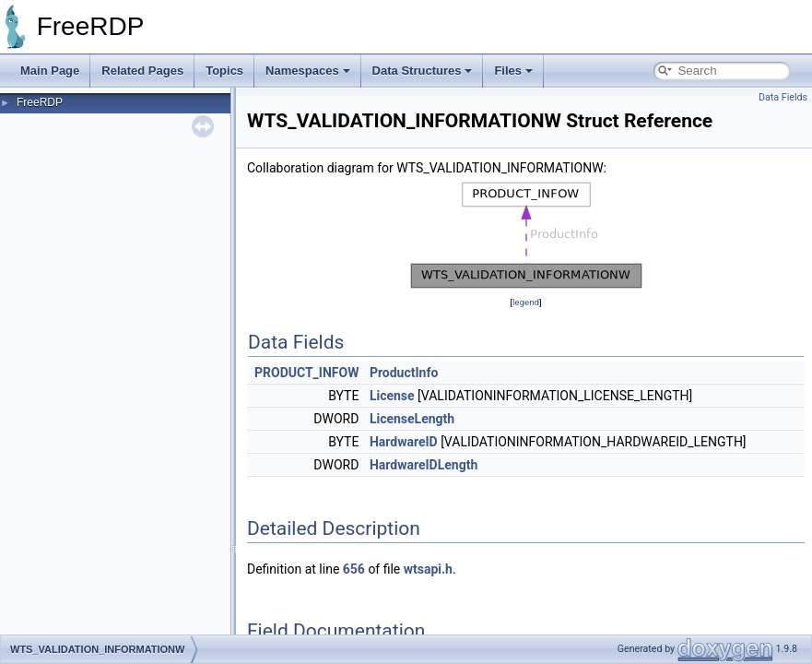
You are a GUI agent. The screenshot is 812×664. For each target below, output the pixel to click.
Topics (224, 71)
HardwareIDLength (424, 465)
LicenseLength (412, 419)
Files (513, 71)
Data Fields (783, 97)
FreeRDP (40, 102)
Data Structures (423, 71)
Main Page (50, 71)
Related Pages (142, 71)
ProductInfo (404, 373)
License (392, 396)
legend (526, 302)
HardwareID (404, 442)
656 (354, 569)
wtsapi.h (428, 569)
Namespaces (308, 71)
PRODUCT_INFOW (306, 373)
